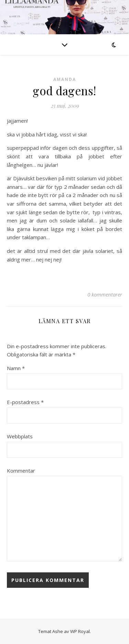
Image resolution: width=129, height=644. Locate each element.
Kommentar (21, 471)
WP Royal (80, 631)
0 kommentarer (105, 294)
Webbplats (20, 436)
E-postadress (25, 402)
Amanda (65, 79)
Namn (16, 368)
